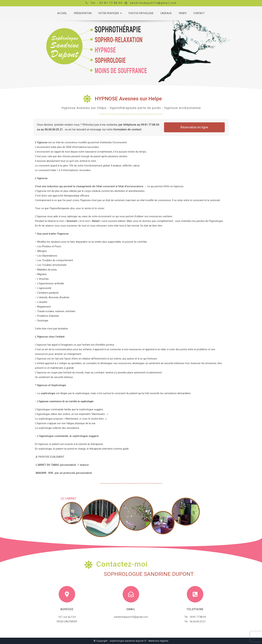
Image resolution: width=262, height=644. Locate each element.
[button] (194, 127)
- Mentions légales (158, 641)
